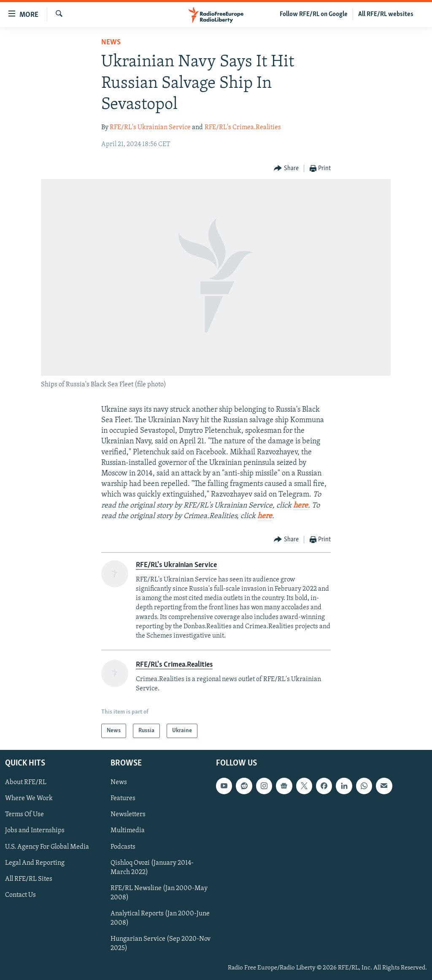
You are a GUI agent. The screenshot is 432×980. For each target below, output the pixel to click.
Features (123, 798)
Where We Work (29, 798)
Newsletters (128, 814)
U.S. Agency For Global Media (47, 847)
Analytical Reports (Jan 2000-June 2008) (160, 918)
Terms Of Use (24, 814)
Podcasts (123, 847)
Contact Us (20, 895)
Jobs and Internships (35, 831)
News (111, 42)
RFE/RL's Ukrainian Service (150, 128)
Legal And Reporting (35, 863)
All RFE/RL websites (386, 14)
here (301, 506)
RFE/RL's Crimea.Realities (243, 128)
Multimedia (128, 831)
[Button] (286, 169)
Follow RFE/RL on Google (314, 14)
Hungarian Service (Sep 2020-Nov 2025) (161, 944)
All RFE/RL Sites (29, 879)
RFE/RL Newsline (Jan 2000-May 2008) (159, 893)
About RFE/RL (26, 782)
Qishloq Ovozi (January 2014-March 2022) (152, 868)
